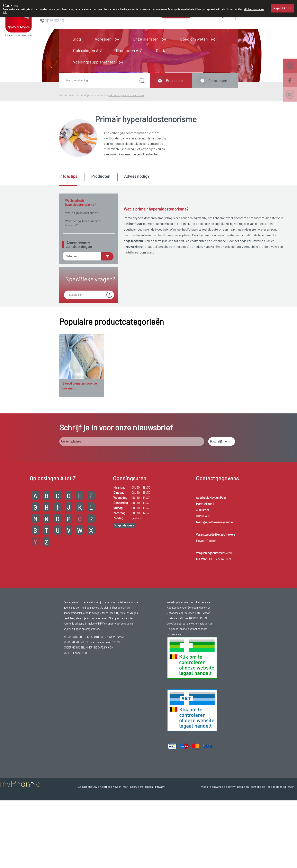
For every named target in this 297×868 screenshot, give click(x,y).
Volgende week (124, 551)
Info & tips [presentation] (68, 176)
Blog (77, 39)
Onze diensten (146, 39)
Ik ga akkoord (282, 8)
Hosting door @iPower (280, 813)
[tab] (71, 180)
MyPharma (239, 813)
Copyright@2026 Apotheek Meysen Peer (103, 813)
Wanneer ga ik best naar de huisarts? (83, 223)
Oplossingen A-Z (88, 50)
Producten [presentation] (101, 176)
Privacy (160, 813)
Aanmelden (260, 14)
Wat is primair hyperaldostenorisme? (80, 202)
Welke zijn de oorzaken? (81, 213)
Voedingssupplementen (94, 62)
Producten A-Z (129, 50)
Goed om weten (194, 39)
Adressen (103, 39)
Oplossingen (218, 80)
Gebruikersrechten (141, 813)
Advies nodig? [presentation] (137, 176)
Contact (163, 50)
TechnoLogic (257, 813)
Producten (174, 80)
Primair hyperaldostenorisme (126, 95)
